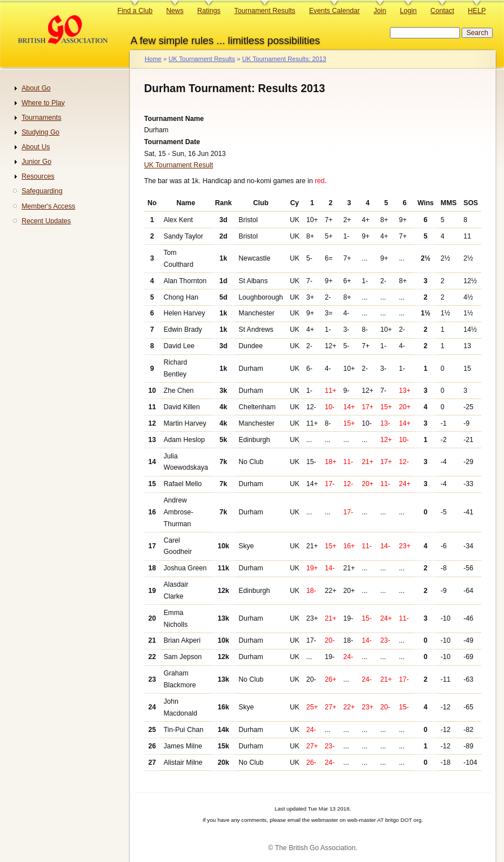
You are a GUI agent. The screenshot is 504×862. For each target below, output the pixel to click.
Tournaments (41, 118)
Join (380, 11)
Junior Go (36, 162)
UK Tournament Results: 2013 (284, 59)
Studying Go (40, 132)
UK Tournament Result (179, 165)
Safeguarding (42, 191)
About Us (36, 147)
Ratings (209, 11)
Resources (38, 176)
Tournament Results (265, 11)
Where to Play (43, 103)
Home (153, 59)
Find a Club (135, 11)
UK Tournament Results (202, 59)
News (175, 11)
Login (409, 11)
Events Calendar (334, 11)
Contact (442, 11)
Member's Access (48, 206)
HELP (477, 11)
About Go (36, 88)
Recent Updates (46, 221)
